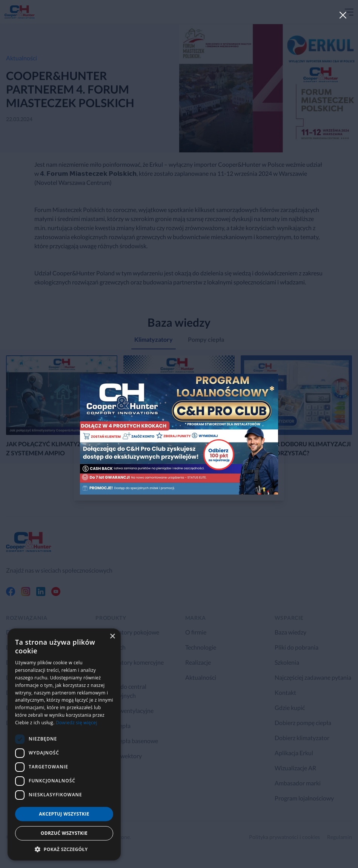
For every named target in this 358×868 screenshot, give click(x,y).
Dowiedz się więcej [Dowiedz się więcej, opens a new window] (77, 723)
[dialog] (64, 744)
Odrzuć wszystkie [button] (64, 833)
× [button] (112, 637)
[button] (64, 849)
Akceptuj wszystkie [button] (64, 814)
